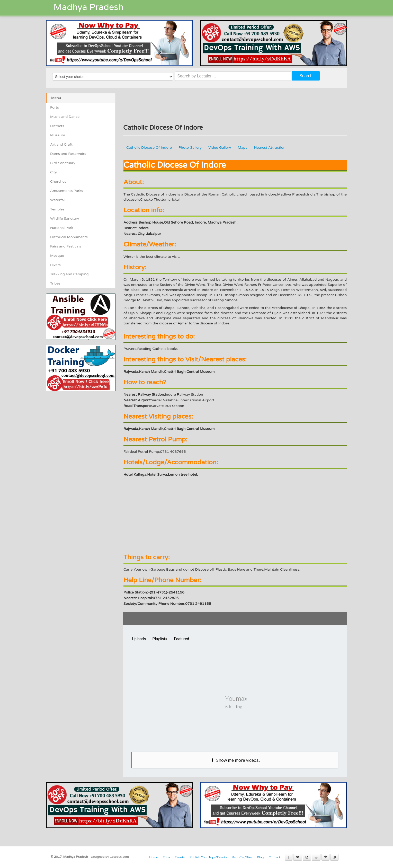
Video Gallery (220, 148)
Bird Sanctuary (63, 163)
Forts (55, 107)
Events (180, 857)
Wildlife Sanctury (65, 219)
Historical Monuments (69, 237)
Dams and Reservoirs (68, 154)
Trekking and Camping (69, 274)
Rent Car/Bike (242, 857)
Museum (58, 135)
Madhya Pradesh (88, 7)
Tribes (55, 283)
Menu (56, 98)
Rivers (55, 265)
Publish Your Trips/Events (208, 857)
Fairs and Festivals (66, 246)
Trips (166, 857)
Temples (57, 209)
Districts (57, 126)
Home (154, 857)
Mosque (57, 256)
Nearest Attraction (270, 148)
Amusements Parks (67, 191)
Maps (242, 148)
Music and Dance (65, 117)
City (53, 172)
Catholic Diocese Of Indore (149, 148)
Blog (260, 857)
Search (306, 76)
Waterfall (58, 200)
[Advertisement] (89, 427)
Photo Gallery (190, 148)
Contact (274, 857)
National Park (62, 228)
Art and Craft (61, 144)
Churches (58, 181)
